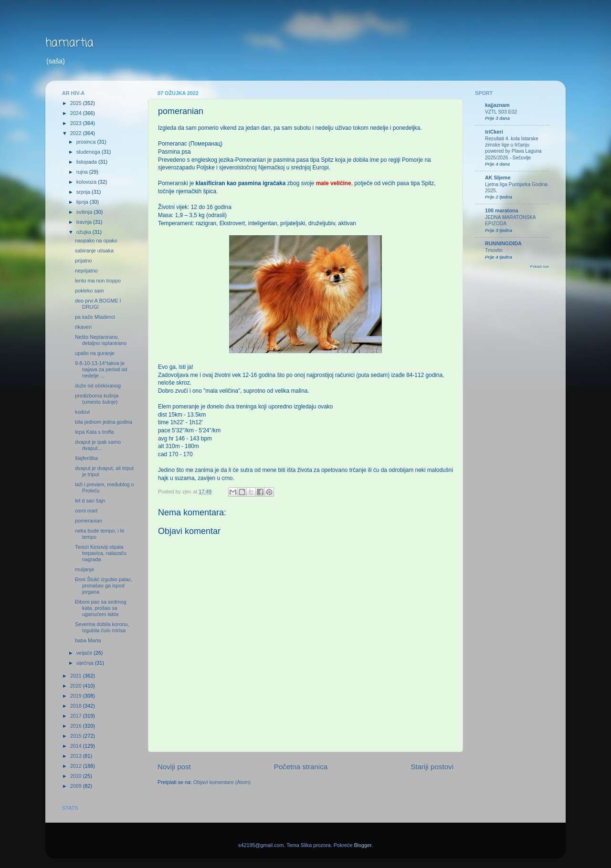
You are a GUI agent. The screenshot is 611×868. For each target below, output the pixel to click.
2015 (77, 736)
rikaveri (83, 327)
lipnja (83, 202)
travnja (85, 222)
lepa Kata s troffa (94, 432)
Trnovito (494, 250)
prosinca (87, 142)
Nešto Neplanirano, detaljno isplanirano (101, 340)
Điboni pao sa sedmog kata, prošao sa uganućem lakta (100, 608)
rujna (83, 172)
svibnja (85, 212)
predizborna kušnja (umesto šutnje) (97, 399)
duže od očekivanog (98, 386)
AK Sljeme (498, 178)
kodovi (82, 412)
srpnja (84, 192)
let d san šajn (90, 501)
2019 (77, 696)
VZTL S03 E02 (501, 112)
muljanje (84, 569)
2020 (77, 686)
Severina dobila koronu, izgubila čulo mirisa (102, 627)
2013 (77, 756)
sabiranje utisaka (94, 251)
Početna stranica (301, 767)
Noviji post (174, 767)
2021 (77, 676)
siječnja (86, 663)
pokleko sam (90, 291)
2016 (77, 726)
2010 (77, 776)
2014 (77, 746)
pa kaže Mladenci (95, 317)
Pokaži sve (540, 267)
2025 (77, 103)
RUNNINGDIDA (503, 243)
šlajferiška (86, 458)
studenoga (89, 152)
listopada (87, 162)
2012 (77, 766)
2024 (77, 113)
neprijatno (86, 271)
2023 (77, 123)
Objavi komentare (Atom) (222, 782)
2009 (77, 786)
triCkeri (494, 132)
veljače (85, 653)
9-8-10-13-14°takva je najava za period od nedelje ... (101, 369)
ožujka (84, 232)
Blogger (363, 845)
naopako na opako (96, 241)
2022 (77, 133)
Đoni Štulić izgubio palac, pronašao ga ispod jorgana (104, 586)
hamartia (69, 43)
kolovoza (87, 182)
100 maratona (502, 210)
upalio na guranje (95, 353)
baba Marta (88, 640)
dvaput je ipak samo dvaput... (98, 445)
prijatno (83, 261)
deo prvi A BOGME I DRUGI (98, 304)
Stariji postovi (432, 767)
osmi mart (86, 511)
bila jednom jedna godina (104, 422)
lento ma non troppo (98, 281)
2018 (77, 706)
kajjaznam (497, 105)
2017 (77, 716)
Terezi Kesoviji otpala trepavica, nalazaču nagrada (101, 553)
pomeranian (89, 521)
